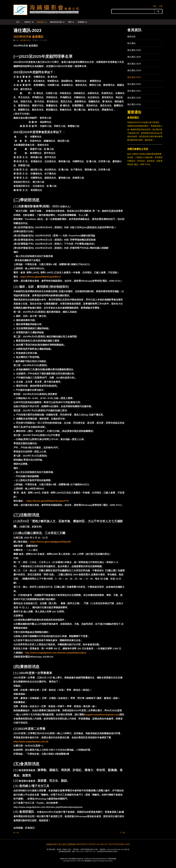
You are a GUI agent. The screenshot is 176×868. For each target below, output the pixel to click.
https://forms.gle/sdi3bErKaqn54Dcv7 (41, 277)
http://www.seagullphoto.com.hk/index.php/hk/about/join (56, 653)
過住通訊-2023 (25, 40)
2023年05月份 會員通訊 (28, 37)
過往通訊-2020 (134, 98)
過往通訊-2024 (134, 64)
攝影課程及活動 (56, 22)
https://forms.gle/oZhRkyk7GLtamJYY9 (47, 501)
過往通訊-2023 (134, 77)
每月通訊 (131, 43)
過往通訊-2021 (134, 91)
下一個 (122, 833)
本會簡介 (28, 22)
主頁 (18, 22)
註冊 (161, 6)
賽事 (70, 22)
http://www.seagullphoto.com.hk (31, 742)
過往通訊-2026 (134, 50)
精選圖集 (81, 22)
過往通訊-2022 (134, 84)
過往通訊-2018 (134, 104)
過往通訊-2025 (134, 57)
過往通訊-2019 (134, 70)
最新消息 (131, 37)
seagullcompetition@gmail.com (102, 715)
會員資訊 (41, 22)
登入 (155, 6)
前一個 (16, 833)
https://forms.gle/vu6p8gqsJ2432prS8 (50, 542)
